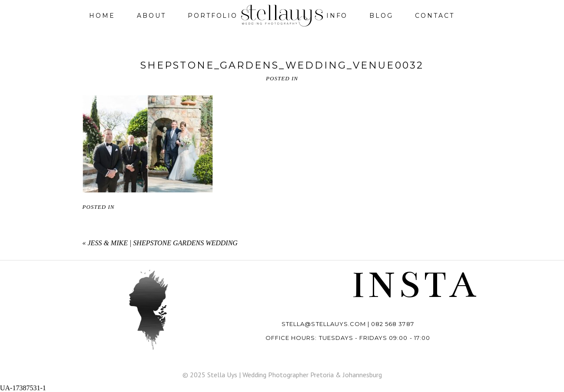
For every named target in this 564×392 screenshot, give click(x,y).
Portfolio (213, 16)
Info (337, 16)
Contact (435, 16)
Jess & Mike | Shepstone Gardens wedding (163, 243)
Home (102, 16)
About (151, 16)
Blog (381, 16)
